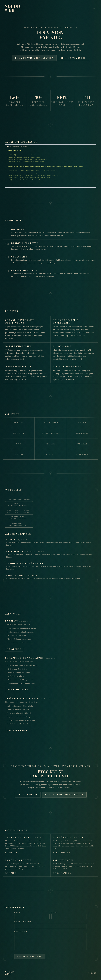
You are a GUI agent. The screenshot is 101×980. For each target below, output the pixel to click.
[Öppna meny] (94, 8)
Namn (17, 912)
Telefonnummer (23, 922)
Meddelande (21, 932)
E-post (55, 912)
